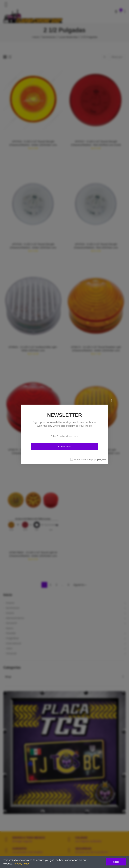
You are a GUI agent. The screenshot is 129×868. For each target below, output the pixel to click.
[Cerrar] (112, 401)
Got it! (116, 862)
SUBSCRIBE (64, 447)
